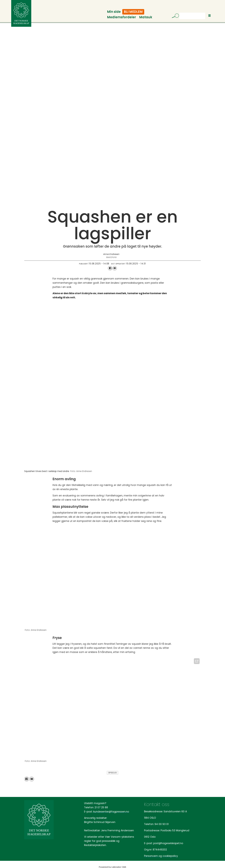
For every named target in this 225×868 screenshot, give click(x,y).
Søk (179, 13)
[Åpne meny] (210, 16)
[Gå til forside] (21, 13)
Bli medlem (133, 12)
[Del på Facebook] (110, 268)
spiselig (113, 773)
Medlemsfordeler (122, 17)
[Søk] (174, 16)
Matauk (146, 17)
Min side (114, 12)
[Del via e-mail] (115, 268)
